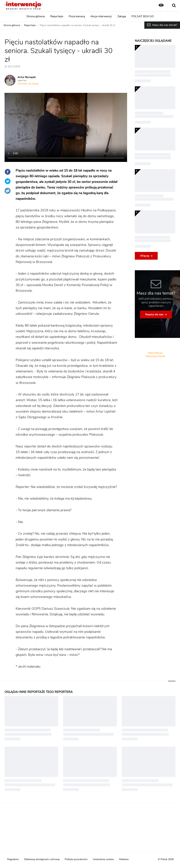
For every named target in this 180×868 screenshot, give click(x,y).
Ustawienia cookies (103, 859)
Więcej (145, 256)
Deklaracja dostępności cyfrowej (42, 859)
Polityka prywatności (76, 859)
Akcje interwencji (101, 16)
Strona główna (36, 16)
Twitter (8, 181)
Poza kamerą (77, 16)
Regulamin (13, 859)
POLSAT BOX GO (143, 16)
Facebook (8, 172)
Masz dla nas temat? (165, 25)
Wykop (8, 191)
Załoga (122, 16)
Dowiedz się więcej (28, 84)
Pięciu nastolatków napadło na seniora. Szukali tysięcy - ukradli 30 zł (77, 25)
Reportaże (57, 16)
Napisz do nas (154, 314)
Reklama (124, 859)
